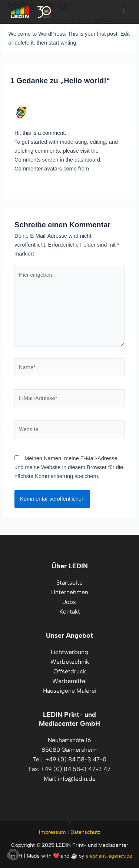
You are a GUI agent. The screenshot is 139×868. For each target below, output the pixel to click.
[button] (13, 855)
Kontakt (70, 612)
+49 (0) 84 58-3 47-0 (76, 759)
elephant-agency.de (109, 856)
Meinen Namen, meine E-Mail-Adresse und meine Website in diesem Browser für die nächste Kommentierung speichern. (69, 467)
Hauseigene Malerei (70, 691)
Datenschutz (85, 832)
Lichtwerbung (69, 652)
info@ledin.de (77, 779)
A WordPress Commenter (63, 109)
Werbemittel (69, 681)
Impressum (52, 832)
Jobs (69, 602)
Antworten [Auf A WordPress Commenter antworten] (112, 187)
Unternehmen (70, 592)
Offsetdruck (70, 671)
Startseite (69, 583)
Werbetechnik (70, 662)
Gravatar (101, 169)
